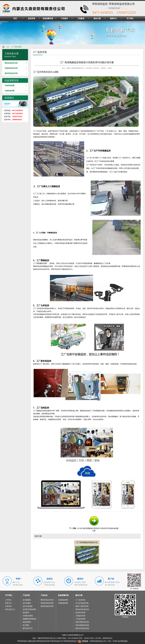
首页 (15, 18)
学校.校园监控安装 (82, 625)
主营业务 (8, 606)
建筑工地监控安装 (82, 606)
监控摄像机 (27, 600)
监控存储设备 (28, 606)
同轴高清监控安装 (11, 68)
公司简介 (8, 600)
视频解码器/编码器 (30, 619)
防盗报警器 (27, 622)
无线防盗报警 (9, 85)
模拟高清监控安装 (11, 73)
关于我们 (130, 18)
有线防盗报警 (9, 91)
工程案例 (81, 18)
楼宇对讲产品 (28, 628)
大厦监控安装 (80, 616)
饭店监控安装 (80, 613)
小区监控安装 (80, 619)
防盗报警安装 (48, 18)
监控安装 (32, 18)
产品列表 (26, 595)
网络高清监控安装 (11, 63)
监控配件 (26, 613)
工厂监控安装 (17, 47)
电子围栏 (26, 625)
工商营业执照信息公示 (92, 641)
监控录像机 (27, 603)
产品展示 (64, 18)
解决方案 (97, 18)
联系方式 (8, 603)
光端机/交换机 (28, 616)
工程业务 (44, 595)
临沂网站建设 (123, 641)
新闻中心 (114, 18)
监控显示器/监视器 (30, 609)
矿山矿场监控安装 (82, 603)
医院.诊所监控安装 (82, 628)
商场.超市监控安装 (82, 609)
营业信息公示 (10, 609)
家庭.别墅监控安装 (82, 622)
